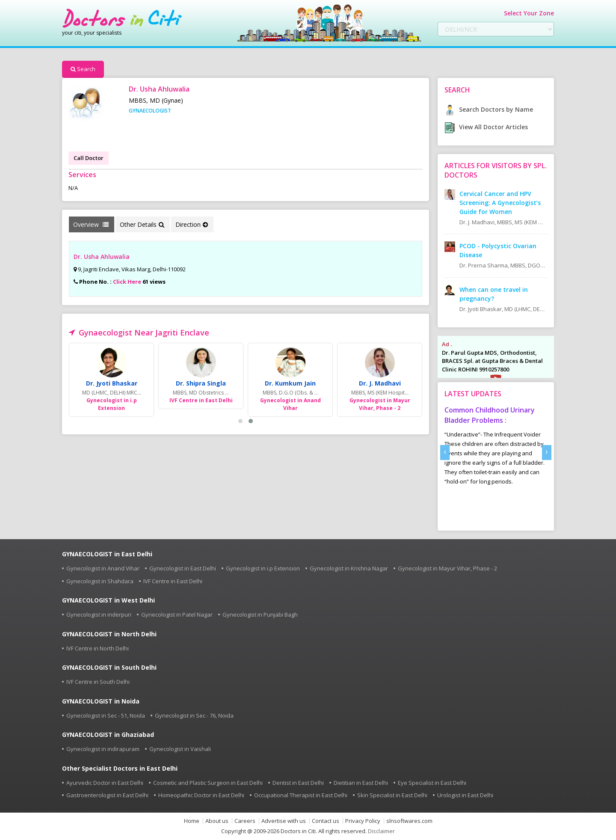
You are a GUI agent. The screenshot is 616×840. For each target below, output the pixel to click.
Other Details (142, 224)
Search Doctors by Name (489, 109)
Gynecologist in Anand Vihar (103, 568)
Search (83, 69)
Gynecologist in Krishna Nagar (349, 568)
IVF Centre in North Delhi (98, 648)
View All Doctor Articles (486, 127)
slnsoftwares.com (409, 821)
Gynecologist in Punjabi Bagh (260, 614)
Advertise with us (284, 821)
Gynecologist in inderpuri (99, 614)
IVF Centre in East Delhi (173, 581)
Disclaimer (381, 831)
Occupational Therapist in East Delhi (301, 795)
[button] (240, 421)
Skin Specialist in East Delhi (392, 795)
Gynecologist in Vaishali (180, 749)
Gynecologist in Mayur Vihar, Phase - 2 (447, 568)
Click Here (127, 282)
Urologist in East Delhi (465, 795)
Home (192, 821)
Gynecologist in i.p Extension (263, 568)
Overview (91, 224)
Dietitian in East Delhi (361, 783)
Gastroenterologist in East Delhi (107, 795)
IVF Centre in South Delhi (98, 682)
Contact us (326, 821)
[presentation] (445, 453)
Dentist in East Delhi (298, 783)
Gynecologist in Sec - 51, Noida (106, 715)
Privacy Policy (363, 821)
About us (217, 821)
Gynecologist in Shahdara (100, 581)
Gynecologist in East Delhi (183, 568)
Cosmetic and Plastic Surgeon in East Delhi (208, 783)
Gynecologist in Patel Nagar (177, 614)
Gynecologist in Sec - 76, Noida (194, 715)
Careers (245, 821)
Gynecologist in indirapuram (103, 749)
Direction (192, 224)
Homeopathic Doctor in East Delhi (201, 795)
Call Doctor (89, 158)
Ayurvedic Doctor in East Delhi (105, 783)
